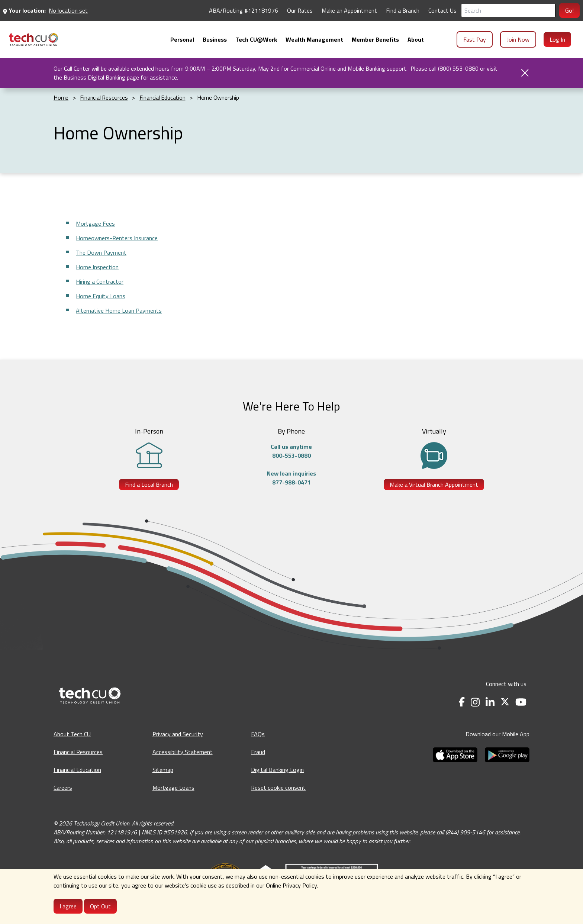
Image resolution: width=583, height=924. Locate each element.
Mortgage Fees (95, 223)
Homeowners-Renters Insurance (117, 238)
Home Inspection (97, 267)
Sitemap (163, 770)
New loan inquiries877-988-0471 (291, 478)
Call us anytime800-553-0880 (291, 451)
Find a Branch (403, 10)
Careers (63, 788)
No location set (68, 10)
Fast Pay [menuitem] (475, 39)
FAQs (258, 734)
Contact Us (442, 10)
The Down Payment (101, 252)
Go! (569, 10)
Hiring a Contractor (100, 281)
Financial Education (77, 770)
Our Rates (300, 10)
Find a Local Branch (149, 484)
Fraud (258, 752)
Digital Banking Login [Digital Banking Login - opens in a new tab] (277, 770)
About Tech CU (72, 734)
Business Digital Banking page (101, 77)
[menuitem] (33, 40)
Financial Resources (78, 752)
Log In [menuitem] (557, 39)
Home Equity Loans (101, 296)
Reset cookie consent (278, 788)
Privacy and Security (178, 734)
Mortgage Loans (173, 788)
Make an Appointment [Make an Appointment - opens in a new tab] (349, 10)
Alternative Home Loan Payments (119, 310)
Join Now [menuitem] (518, 39)
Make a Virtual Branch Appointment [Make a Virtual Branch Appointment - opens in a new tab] (434, 484)
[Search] (508, 10)
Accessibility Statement (183, 752)
